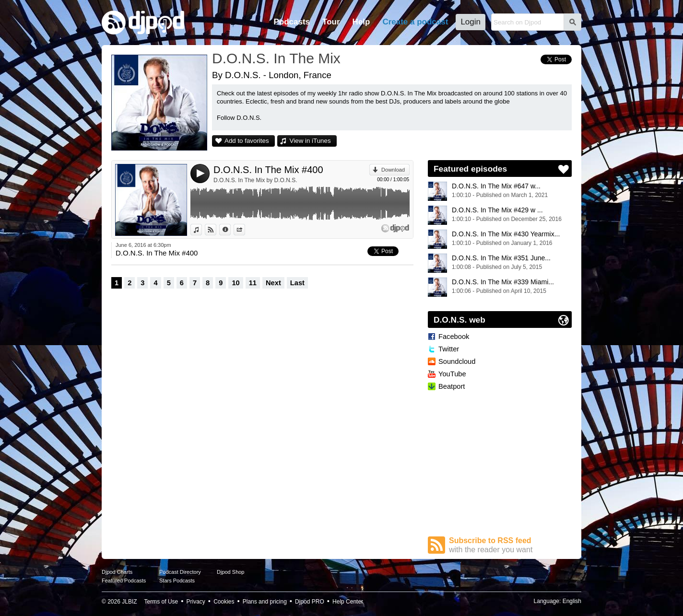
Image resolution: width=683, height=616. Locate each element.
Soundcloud (457, 361)
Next (273, 283)
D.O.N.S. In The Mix (276, 58)
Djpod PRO (310, 602)
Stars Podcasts (177, 581)
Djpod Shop (231, 572)
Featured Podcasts (124, 581)
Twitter (449, 349)
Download (393, 170)
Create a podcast (415, 22)
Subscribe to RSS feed (510, 545)
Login (471, 22)
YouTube (452, 374)
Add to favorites (247, 141)
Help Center (348, 602)
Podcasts (292, 22)
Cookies (224, 602)
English (572, 601)
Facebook (454, 337)
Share (245, 230)
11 (253, 283)
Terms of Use (161, 602)
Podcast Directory (180, 572)
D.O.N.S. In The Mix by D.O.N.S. (255, 180)
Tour (331, 22)
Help (361, 22)
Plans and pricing (265, 602)
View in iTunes (310, 141)
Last (297, 283)
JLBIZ (129, 602)
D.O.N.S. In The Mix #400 (268, 170)
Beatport (452, 386)
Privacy (196, 602)
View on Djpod (216, 230)
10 (236, 283)
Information (230, 230)
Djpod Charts (117, 572)
